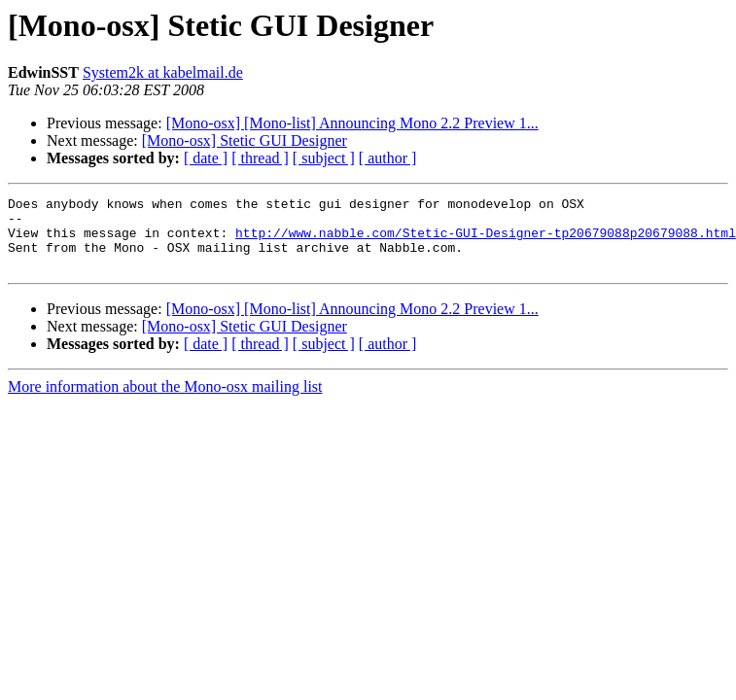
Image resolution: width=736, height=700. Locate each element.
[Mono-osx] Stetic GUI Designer (245, 140)
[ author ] (388, 158)
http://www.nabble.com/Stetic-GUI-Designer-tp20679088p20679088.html (486, 241)
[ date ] (206, 158)
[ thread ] (260, 158)
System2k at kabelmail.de (163, 72)
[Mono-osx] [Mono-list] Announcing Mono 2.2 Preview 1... (352, 123)
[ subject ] (324, 158)
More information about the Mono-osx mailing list (165, 401)
